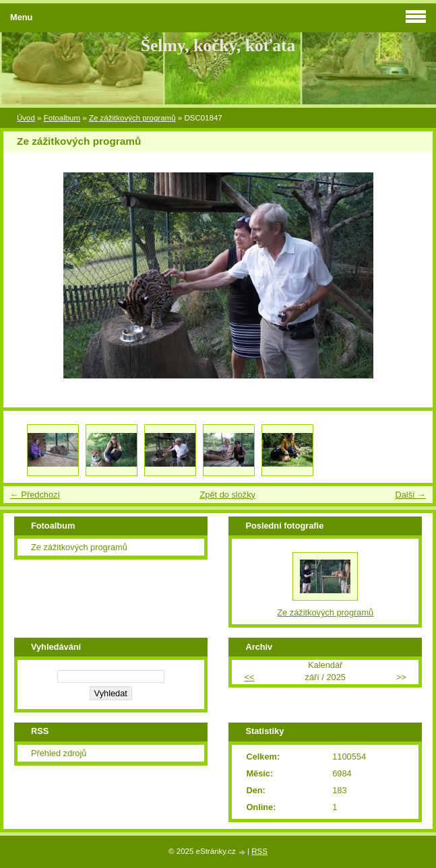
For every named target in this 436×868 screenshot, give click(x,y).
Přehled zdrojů (59, 753)
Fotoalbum (62, 118)
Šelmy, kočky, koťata (218, 45)
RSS (259, 851)
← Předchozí (35, 495)
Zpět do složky (227, 495)
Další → (410, 495)
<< (250, 677)
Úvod (26, 118)
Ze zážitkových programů (132, 118)
